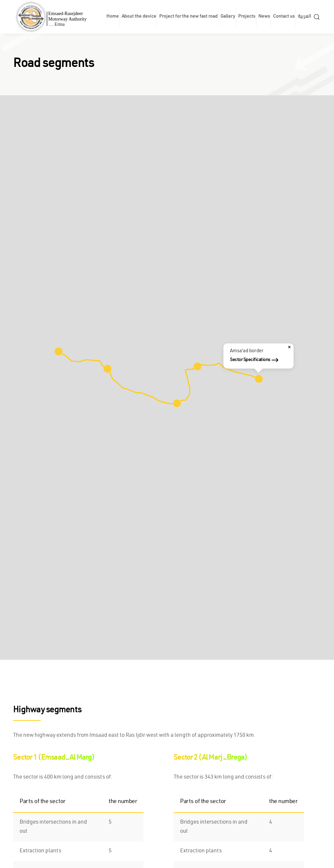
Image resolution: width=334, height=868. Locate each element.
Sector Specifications (250, 360)
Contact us (284, 17)
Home (113, 17)
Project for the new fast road (188, 17)
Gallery (228, 17)
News (264, 17)
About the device (139, 17)
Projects (247, 17)
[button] (317, 17)
